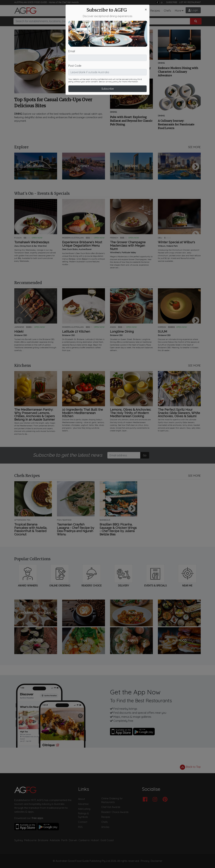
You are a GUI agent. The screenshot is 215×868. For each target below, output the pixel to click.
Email (72, 31)
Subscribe (108, 68)
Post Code (75, 45)
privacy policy (112, 61)
